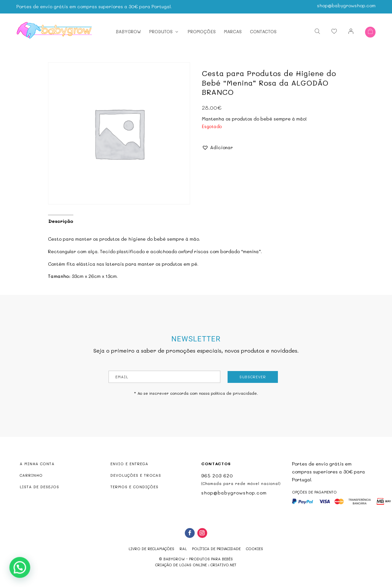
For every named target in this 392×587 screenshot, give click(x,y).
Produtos (161, 31)
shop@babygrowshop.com (346, 5)
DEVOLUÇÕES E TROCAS (136, 475)
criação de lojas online (181, 565)
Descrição (61, 221)
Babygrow (128, 31)
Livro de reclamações (151, 549)
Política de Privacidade (216, 549)
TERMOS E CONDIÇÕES (135, 487)
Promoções (202, 31)
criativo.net (223, 565)
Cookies (255, 549)
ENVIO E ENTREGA (129, 464)
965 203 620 (217, 476)
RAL (183, 549)
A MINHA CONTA (37, 464)
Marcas (233, 31)
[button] (217, 147)
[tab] (60, 221)
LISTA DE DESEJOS (39, 487)
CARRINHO (31, 475)
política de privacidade (234, 393)
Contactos (263, 31)
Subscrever (253, 377)
